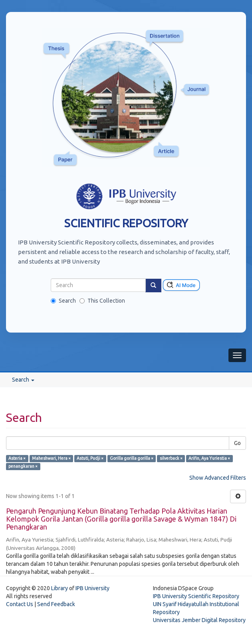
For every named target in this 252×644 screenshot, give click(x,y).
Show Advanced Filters (218, 478)
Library (60, 588)
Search (63, 301)
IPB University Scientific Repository (196, 596)
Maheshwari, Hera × (51, 458)
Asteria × (17, 458)
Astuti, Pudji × (90, 458)
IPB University (92, 588)
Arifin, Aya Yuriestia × (209, 458)
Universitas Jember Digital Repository (199, 620)
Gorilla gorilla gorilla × (132, 458)
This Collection (102, 301)
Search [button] (23, 380)
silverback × (171, 458)
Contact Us (20, 604)
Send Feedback (56, 604)
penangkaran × (23, 466)
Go (237, 443)
